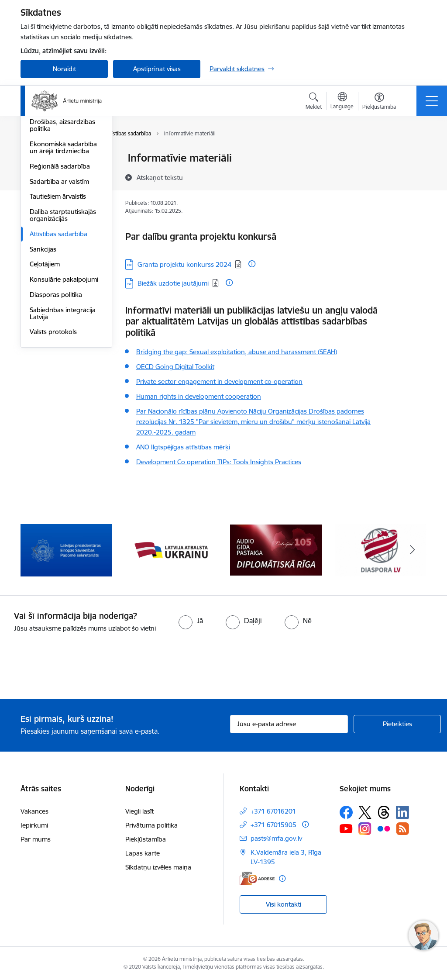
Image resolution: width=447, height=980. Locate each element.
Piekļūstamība (146, 839)
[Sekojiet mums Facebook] (346, 812)
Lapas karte (143, 853)
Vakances (34, 811)
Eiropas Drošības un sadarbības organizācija (64, 208)
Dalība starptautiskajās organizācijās (63, 319)
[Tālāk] (412, 550)
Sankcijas (43, 354)
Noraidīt (64, 69)
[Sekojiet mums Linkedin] (402, 812)
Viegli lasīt (139, 811)
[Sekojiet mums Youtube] (346, 828)
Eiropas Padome (54, 189)
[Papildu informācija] (252, 264)
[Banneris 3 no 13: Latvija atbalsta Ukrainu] (171, 550)
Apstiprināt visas (157, 69)
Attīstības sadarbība (58, 338)
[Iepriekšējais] (35, 550)
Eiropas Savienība (55, 159)
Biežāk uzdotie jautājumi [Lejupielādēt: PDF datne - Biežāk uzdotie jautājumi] (173, 283)
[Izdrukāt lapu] (414, 154)
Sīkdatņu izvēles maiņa (158, 867)
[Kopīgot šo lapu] (414, 176)
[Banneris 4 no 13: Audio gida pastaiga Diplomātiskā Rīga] (276, 550)
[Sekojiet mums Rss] (402, 829)
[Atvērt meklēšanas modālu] (314, 102)
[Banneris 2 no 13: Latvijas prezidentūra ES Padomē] (66, 550)
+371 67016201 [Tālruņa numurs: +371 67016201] (273, 811)
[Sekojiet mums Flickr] (384, 828)
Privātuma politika (151, 825)
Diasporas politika (56, 399)
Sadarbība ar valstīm (59, 286)
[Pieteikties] (397, 724)
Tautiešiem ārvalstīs (58, 301)
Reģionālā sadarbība (60, 271)
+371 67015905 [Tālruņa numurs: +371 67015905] (273, 825)
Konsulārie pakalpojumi (64, 384)
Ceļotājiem (45, 369)
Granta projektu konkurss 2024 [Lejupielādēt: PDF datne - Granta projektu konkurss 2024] (184, 264)
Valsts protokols (53, 437)
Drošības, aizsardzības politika (62, 230)
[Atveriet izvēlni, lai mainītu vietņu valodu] (342, 102)
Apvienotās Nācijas (57, 174)
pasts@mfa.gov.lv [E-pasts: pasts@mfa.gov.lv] (276, 838)
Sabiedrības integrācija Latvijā (63, 418)
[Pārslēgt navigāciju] (432, 101)
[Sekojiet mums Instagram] (365, 829)
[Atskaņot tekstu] (160, 177)
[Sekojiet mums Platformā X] (365, 812)
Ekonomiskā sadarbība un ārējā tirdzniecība (63, 252)
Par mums (36, 839)
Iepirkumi (34, 825)
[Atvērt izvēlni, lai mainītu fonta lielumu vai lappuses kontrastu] (379, 102)
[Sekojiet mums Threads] (384, 812)
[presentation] (73, 666)
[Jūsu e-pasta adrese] (289, 724)
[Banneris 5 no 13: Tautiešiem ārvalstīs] (381, 550)
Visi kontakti (284, 904)
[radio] (191, 621)
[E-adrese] (257, 878)
